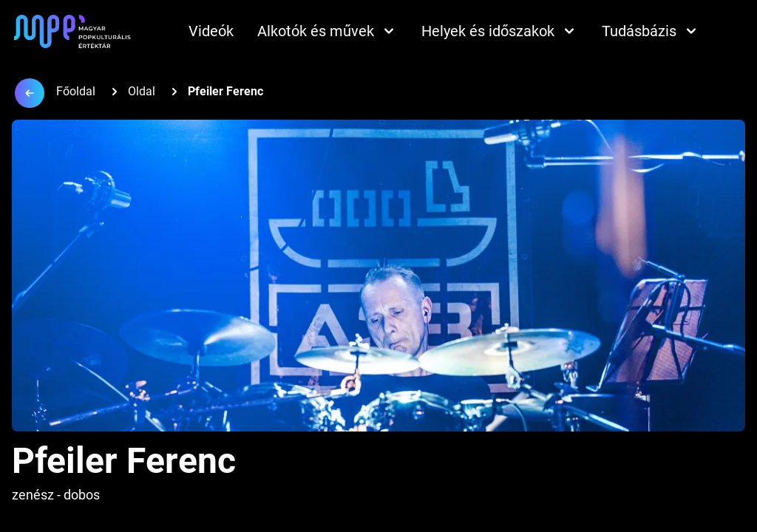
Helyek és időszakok (500, 31)
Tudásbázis (651, 31)
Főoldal (76, 91)
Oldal (142, 91)
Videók (211, 31)
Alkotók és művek (327, 31)
